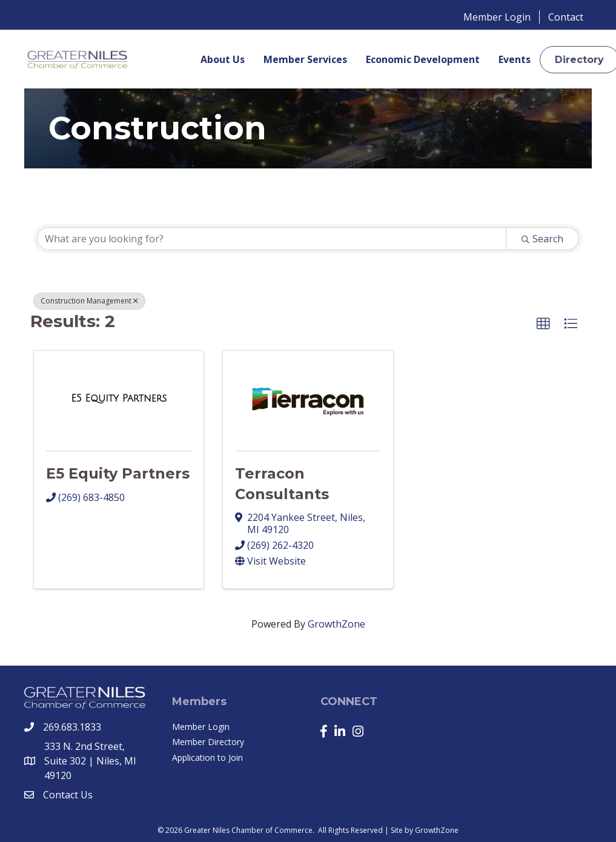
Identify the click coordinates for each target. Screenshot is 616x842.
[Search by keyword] (272, 239)
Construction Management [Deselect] (89, 301)
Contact (566, 17)
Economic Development (423, 59)
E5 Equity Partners (118, 473)
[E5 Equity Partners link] (119, 399)
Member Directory (208, 742)
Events (515, 59)
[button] (543, 324)
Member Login (497, 17)
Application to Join (207, 757)
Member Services (305, 59)
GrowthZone (336, 624)
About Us (223, 59)
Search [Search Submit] (542, 239)
